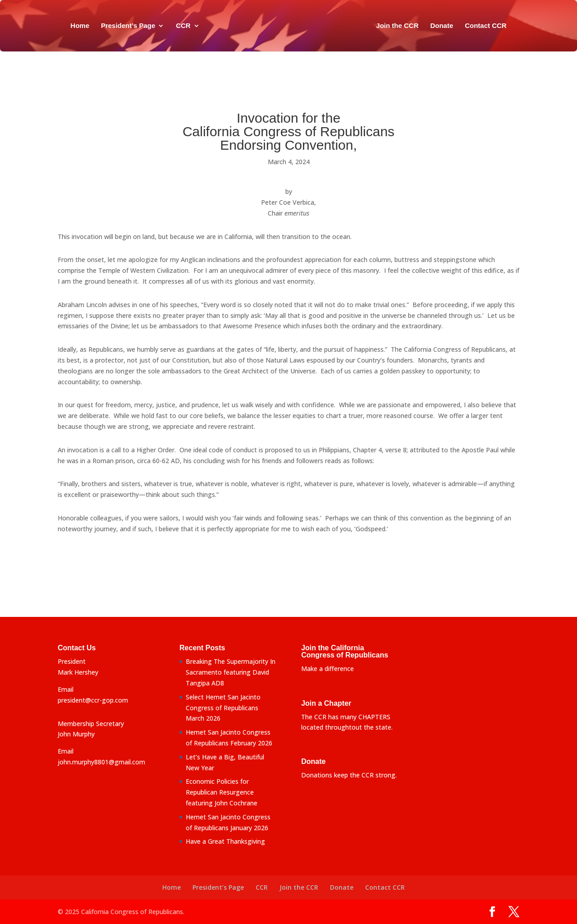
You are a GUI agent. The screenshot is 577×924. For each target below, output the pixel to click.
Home (80, 26)
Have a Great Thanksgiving (225, 841)
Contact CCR (486, 26)
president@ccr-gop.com (93, 700)
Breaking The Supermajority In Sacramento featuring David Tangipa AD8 (231, 672)
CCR (183, 26)
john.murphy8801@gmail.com (101, 762)
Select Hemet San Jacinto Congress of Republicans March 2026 (223, 708)
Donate (442, 26)
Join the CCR (397, 26)
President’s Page (128, 26)
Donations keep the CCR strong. (349, 775)
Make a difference (327, 669)
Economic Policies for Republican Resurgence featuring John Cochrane (222, 792)
